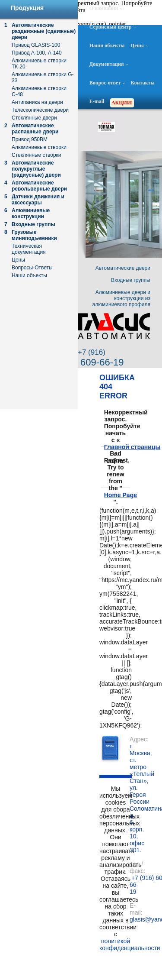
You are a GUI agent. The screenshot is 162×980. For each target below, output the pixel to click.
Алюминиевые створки (39, 147)
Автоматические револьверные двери (39, 186)
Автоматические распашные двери (35, 129)
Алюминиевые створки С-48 (39, 91)
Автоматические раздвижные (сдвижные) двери (44, 31)
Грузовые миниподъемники (34, 235)
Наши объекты (107, 45)
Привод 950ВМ (30, 139)
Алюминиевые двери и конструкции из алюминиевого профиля (121, 298)
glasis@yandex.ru (131, 919)
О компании (106, 8)
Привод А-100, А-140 (37, 53)
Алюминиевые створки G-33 (43, 78)
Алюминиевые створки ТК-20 (39, 64)
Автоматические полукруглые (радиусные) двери (36, 169)
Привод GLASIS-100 (36, 45)
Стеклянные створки (37, 155)
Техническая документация (29, 249)
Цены (139, 45)
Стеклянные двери (34, 118)
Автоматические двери (123, 268)
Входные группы (33, 224)
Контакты (143, 83)
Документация (109, 64)
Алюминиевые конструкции (31, 213)
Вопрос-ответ (107, 83)
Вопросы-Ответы (32, 268)
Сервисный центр (113, 27)
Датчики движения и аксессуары (38, 200)
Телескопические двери (40, 110)
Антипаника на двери (37, 102)
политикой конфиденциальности (116, 944)
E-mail (97, 101)
